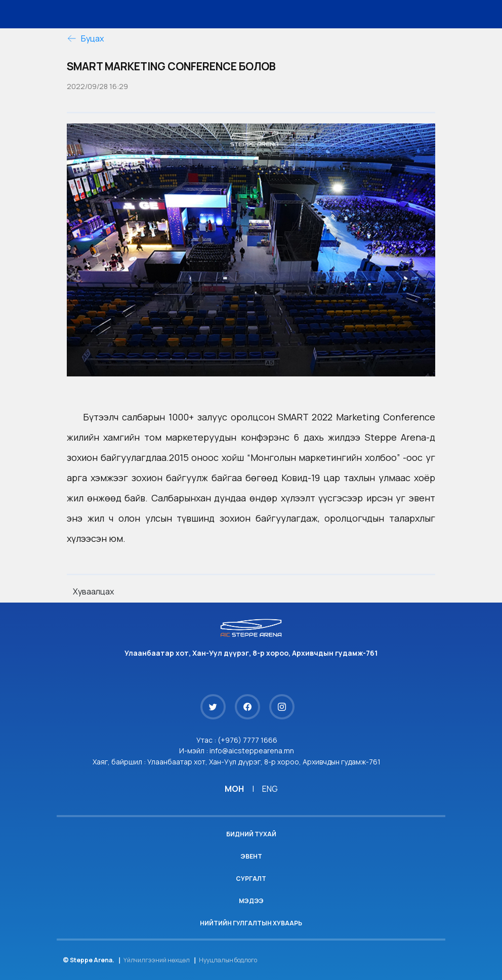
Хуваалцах (93, 591)
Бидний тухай (251, 834)
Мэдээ (251, 901)
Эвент (251, 856)
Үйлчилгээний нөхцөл (157, 960)
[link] (357, 417)
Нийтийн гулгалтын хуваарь (251, 923)
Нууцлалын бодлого (228, 960)
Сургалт (251, 879)
